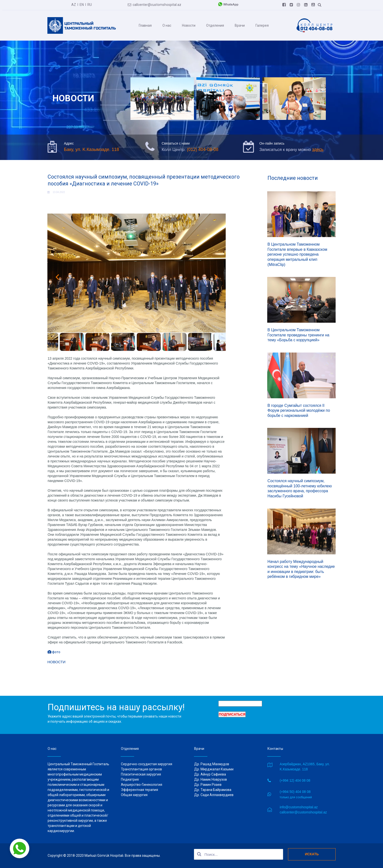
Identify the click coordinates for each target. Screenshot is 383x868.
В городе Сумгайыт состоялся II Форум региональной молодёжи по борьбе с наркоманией (299, 409)
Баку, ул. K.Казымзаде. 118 (92, 150)
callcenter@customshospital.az (154, 4)
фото (54, 656)
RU (90, 4)
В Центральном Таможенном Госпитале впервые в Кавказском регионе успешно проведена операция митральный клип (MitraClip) (298, 256)
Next (216, 283)
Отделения (215, 25)
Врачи (240, 25)
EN (82, 4)
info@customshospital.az (299, 807)
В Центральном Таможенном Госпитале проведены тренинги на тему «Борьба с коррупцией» (299, 335)
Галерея (262, 25)
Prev (57, 283)
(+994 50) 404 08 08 (295, 792)
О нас (167, 25)
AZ (74, 4)
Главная (145, 25)
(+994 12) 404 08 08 (295, 780)
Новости (189, 25)
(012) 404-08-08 (204, 150)
